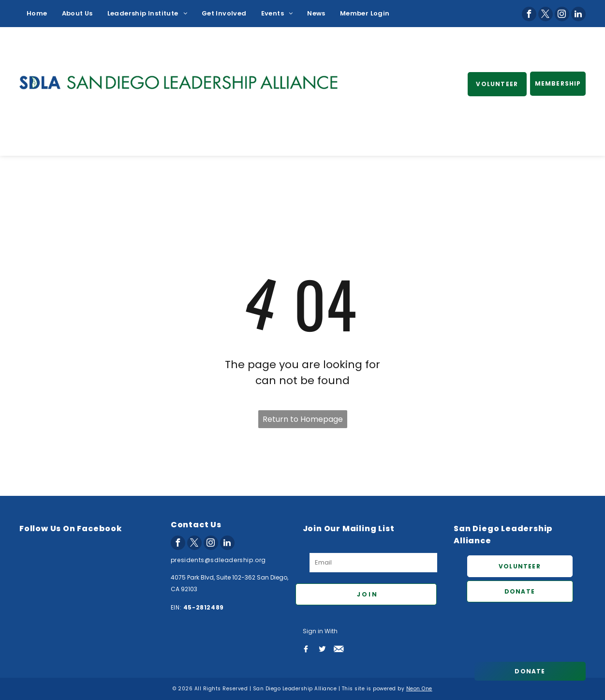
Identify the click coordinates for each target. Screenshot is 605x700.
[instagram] (562, 14)
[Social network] (306, 649)
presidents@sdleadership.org (218, 560)
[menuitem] (37, 14)
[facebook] (529, 14)
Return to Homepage (303, 419)
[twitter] (546, 14)
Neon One (419, 689)
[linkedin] (578, 14)
